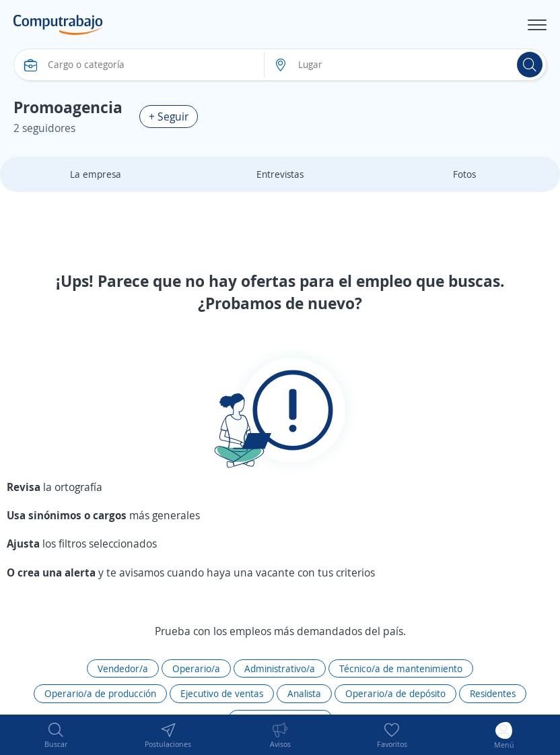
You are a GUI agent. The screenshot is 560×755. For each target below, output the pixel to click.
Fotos (464, 174)
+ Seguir (169, 117)
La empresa (96, 174)
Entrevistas (280, 174)
